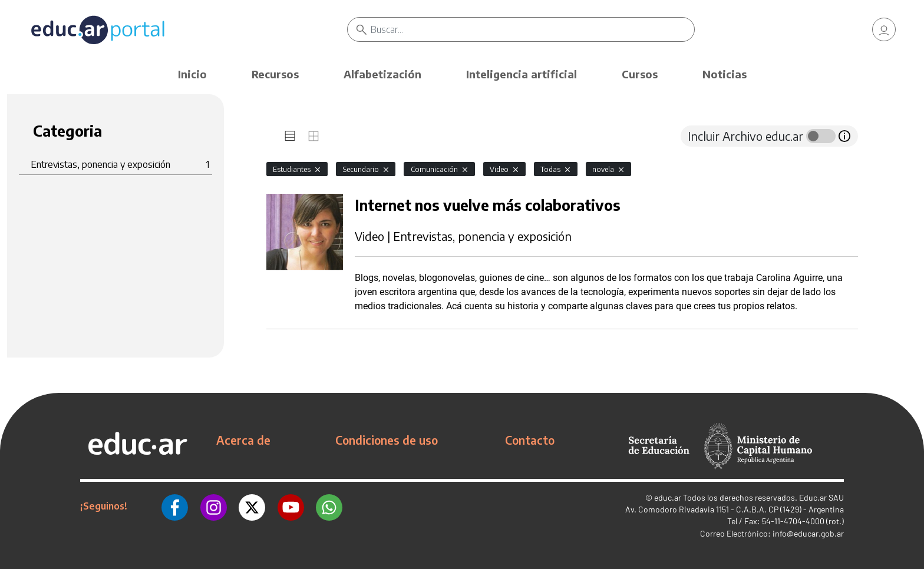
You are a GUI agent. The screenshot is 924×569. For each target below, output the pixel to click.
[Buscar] (532, 29)
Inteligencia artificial (522, 74)
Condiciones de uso (387, 440)
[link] (884, 29)
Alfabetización (382, 74)
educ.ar (668, 497)
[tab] (290, 136)
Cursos (640, 74)
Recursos (275, 74)
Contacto (530, 440)
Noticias (725, 74)
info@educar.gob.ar (808, 533)
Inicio (192, 74)
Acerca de (243, 440)
